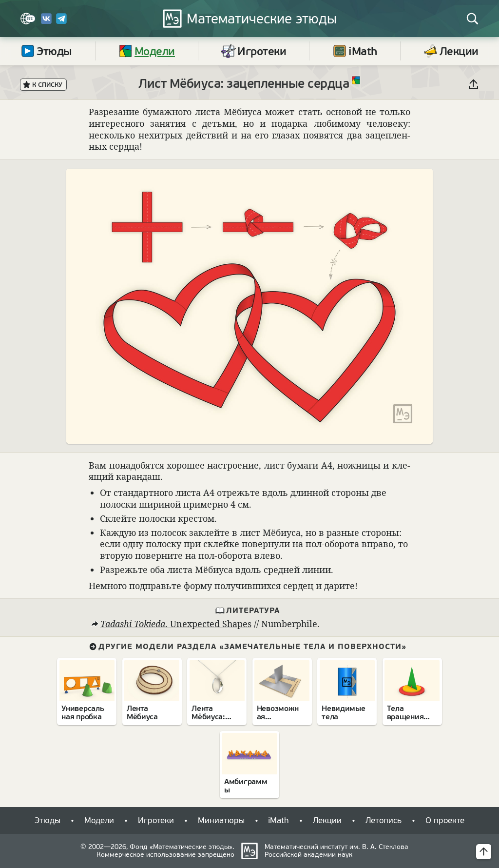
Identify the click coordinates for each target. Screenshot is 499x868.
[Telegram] (61, 22)
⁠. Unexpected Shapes (176, 624)
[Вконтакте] (46, 22)
